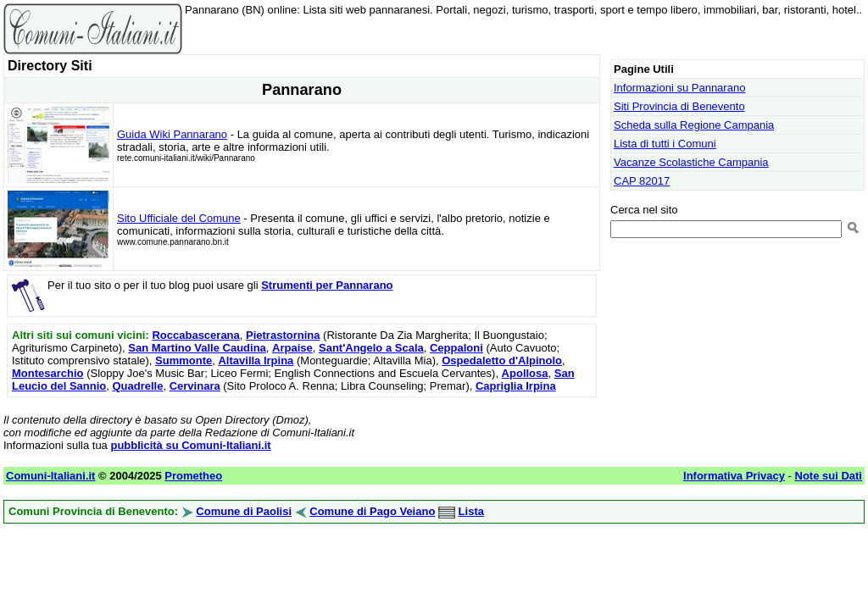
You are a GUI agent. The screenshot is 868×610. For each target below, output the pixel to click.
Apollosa (525, 373)
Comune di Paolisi (244, 511)
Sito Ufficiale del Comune (179, 218)
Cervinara (195, 386)
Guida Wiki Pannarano (172, 134)
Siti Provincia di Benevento (679, 106)
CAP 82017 (642, 181)
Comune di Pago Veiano (372, 511)
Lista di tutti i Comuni (665, 144)
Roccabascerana (195, 335)
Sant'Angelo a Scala (371, 348)
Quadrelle (137, 386)
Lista (471, 511)
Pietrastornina (283, 335)
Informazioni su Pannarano (679, 88)
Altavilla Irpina (256, 360)
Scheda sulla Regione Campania (694, 125)
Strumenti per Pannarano (327, 285)
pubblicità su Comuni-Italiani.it (190, 445)
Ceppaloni (456, 348)
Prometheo (193, 476)
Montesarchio (48, 373)
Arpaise (292, 348)
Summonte (184, 360)
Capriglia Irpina (516, 386)
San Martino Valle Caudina (197, 348)
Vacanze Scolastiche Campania (691, 162)
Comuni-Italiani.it (50, 476)
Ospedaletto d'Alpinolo (502, 360)
